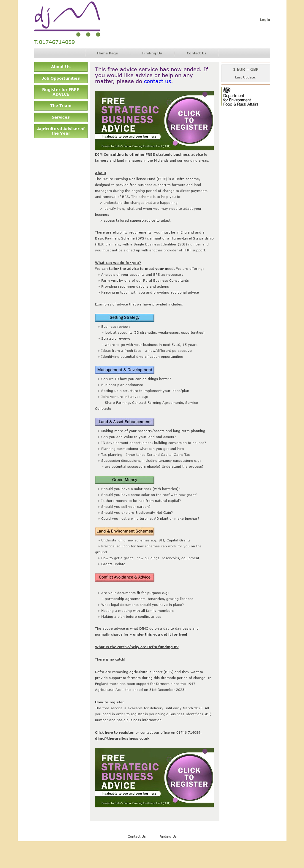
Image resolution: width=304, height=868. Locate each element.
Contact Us (197, 53)
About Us (61, 67)
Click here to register (114, 732)
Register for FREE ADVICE (61, 92)
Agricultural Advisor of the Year (61, 131)
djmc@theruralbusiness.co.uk (122, 738)
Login (265, 19)
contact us (157, 81)
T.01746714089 (54, 42)
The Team (61, 105)
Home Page (107, 53)
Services (61, 117)
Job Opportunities (61, 78)
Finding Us (152, 53)
